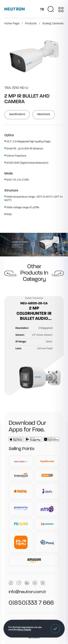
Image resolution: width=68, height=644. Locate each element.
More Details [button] (24, 630)
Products (31, 24)
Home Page (12, 24)
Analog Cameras (53, 24)
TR (42, 10)
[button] (55, 629)
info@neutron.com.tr (27, 592)
